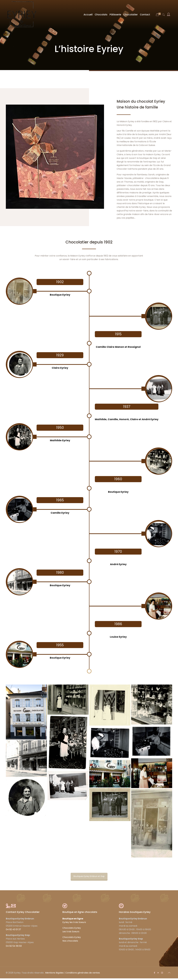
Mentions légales (54, 974)
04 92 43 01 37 (13, 931)
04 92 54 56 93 (14, 948)
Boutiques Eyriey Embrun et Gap (89, 878)
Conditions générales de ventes (83, 974)
